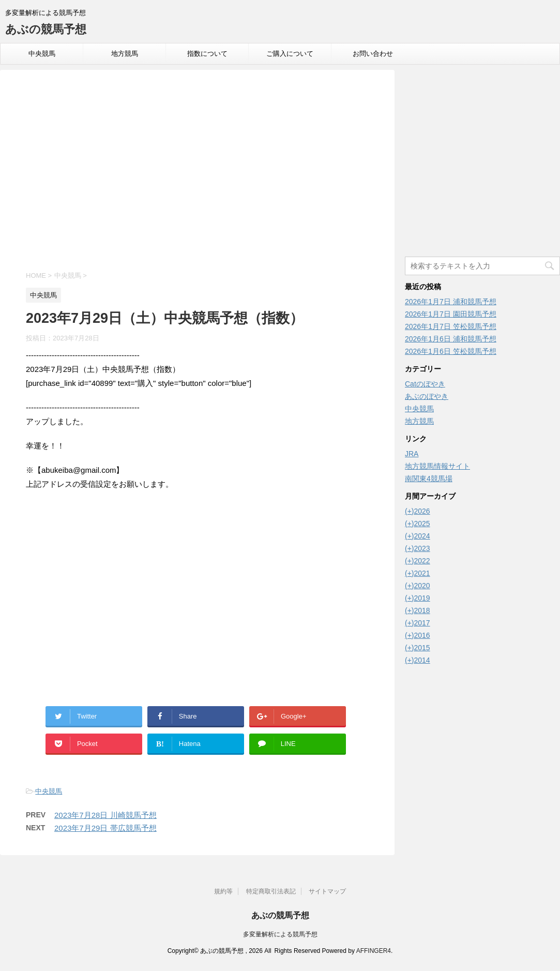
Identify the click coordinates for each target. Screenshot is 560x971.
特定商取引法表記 (271, 891)
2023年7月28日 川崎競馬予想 (105, 815)
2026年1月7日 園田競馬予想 (451, 314)
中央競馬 (42, 54)
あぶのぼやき (427, 396)
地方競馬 (125, 54)
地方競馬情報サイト (437, 466)
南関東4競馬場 (429, 479)
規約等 (223, 891)
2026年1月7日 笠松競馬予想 (451, 326)
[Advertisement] (197, 172)
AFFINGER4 (374, 951)
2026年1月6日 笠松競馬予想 (451, 351)
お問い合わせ (373, 54)
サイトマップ (327, 891)
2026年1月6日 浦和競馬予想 (451, 339)
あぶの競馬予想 (46, 29)
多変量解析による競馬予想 (280, 934)
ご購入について (290, 54)
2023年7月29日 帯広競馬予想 (105, 828)
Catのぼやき (425, 384)
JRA (412, 454)
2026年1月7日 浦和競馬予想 (451, 302)
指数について (207, 54)
